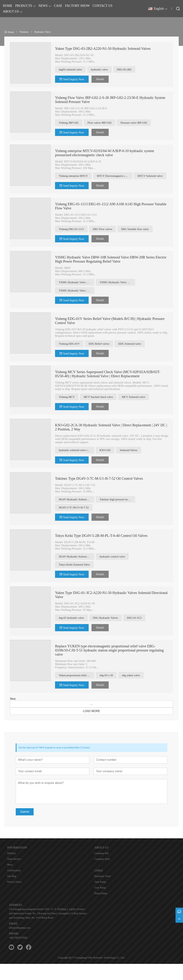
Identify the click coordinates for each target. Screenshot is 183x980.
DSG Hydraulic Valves (109, 633)
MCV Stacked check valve (101, 409)
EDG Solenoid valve (135, 355)
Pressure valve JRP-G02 (139, 123)
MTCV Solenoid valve (72, 186)
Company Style (102, 875)
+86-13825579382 (18, 954)
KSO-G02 (106, 463)
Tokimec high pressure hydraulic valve (118, 513)
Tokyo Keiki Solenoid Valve (76, 579)
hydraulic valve (102, 70)
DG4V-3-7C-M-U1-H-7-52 (75, 521)
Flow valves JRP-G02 (102, 123)
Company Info (102, 869)
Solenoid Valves (131, 463)
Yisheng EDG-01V (70, 355)
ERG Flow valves (106, 239)
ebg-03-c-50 (107, 691)
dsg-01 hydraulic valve (72, 633)
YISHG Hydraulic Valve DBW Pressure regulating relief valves (77, 302)
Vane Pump (100, 898)
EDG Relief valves (102, 355)
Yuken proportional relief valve (77, 691)
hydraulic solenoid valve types (77, 463)
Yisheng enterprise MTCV (75, 177)
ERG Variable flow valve (140, 239)
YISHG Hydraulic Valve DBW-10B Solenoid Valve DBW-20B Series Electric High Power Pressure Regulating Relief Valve (111, 270)
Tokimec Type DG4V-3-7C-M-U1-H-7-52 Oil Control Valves (99, 492)
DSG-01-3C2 (139, 633)
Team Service (14, 875)
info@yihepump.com (20, 944)
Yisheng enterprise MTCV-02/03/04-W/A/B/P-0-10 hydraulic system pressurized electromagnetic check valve (105, 154)
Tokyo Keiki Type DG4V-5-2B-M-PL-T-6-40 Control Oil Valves (101, 550)
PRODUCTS (24, 6)
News (10, 881)
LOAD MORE (91, 727)
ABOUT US (11, 11)
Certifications (14, 887)
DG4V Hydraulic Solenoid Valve (77, 513)
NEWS (43, 6)
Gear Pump (100, 904)
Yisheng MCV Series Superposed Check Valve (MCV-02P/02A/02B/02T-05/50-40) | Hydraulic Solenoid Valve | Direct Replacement (108, 386)
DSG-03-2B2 (129, 70)
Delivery (12, 869)
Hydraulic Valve (102, 892)
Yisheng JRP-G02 (70, 123)
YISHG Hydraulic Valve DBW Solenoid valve (118, 293)
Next (13, 715)
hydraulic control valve (113, 571)
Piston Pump (101, 910)
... (91, 720)
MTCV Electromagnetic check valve (117, 177)
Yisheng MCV (68, 409)
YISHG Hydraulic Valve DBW (77, 293)
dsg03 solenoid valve (71, 70)
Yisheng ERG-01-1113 (72, 239)
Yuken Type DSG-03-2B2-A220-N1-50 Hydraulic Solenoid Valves (103, 49)
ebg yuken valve (133, 691)
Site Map (12, 892)
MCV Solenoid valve (139, 409)
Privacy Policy (14, 898)
